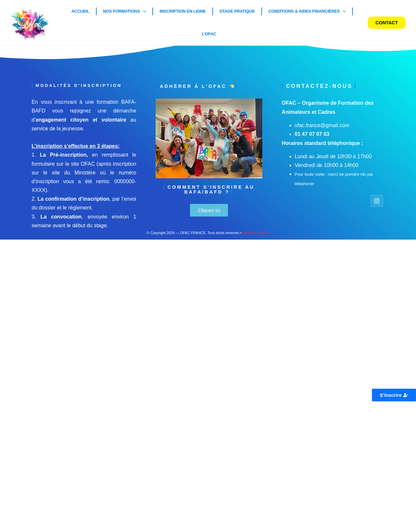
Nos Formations (125, 12)
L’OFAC (209, 34)
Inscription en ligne (183, 11)
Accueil (80, 11)
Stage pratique (237, 11)
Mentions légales (256, 233)
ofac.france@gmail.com (322, 125)
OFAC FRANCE (193, 233)
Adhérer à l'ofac (197, 86)
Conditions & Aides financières (307, 12)
